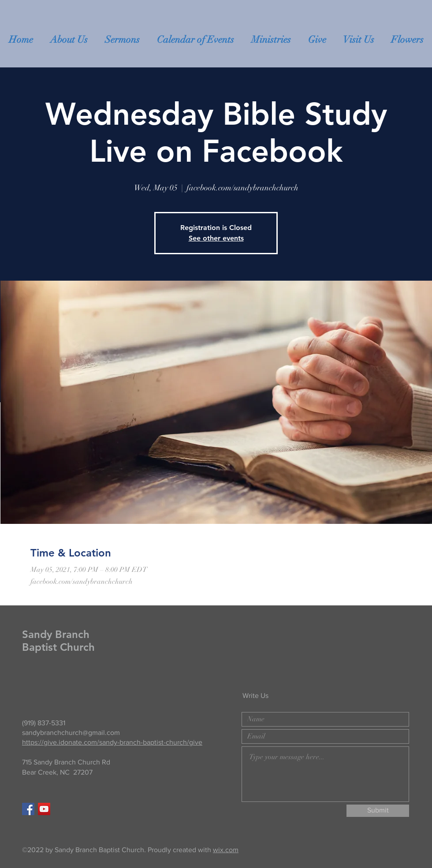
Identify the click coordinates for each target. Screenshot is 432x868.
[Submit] (378, 811)
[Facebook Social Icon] (28, 809)
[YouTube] (44, 809)
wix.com (226, 850)
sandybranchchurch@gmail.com (71, 733)
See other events (216, 238)
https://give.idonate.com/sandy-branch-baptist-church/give (112, 742)
